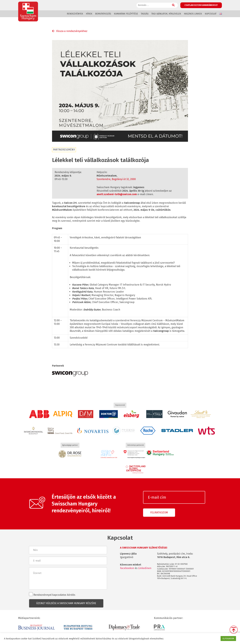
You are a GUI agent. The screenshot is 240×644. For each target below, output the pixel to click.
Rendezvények (75, 14)
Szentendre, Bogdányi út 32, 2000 (116, 179)
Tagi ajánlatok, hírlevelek (166, 14)
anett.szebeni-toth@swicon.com (117, 194)
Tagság (145, 14)
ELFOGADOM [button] (228, 639)
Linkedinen (145, 568)
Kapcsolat (211, 14)
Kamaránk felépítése (126, 14)
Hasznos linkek (193, 14)
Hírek (89, 14)
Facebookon (127, 568)
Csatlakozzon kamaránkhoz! (201, 5)
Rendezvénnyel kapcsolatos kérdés (52, 594)
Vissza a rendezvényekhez (72, 31)
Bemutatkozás (103, 14)
